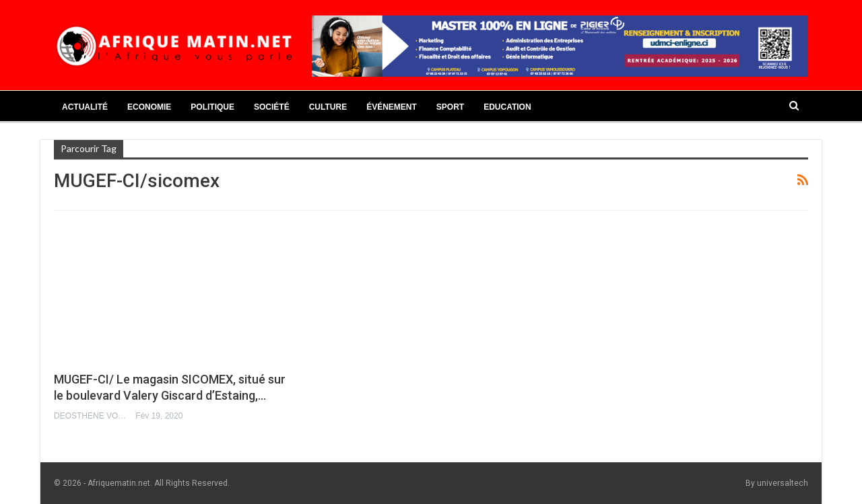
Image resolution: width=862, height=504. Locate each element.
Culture (328, 107)
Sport (450, 107)
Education (507, 107)
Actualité (85, 107)
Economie (149, 107)
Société (272, 107)
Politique (212, 107)
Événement (392, 107)
